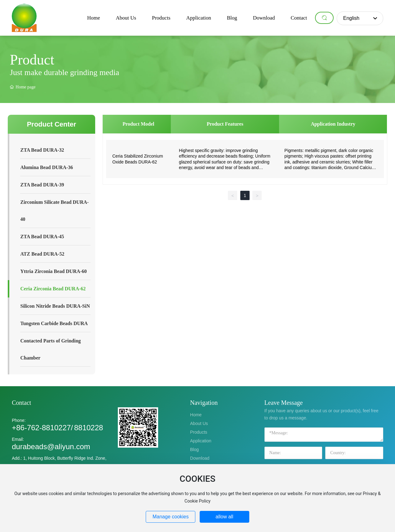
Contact (21, 403)
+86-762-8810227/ (42, 428)
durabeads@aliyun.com (51, 447)
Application (201, 441)
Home (196, 415)
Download (200, 458)
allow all (224, 517)
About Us (199, 423)
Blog (194, 449)
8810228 (89, 428)
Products (199, 432)
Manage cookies (171, 517)
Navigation (204, 403)
